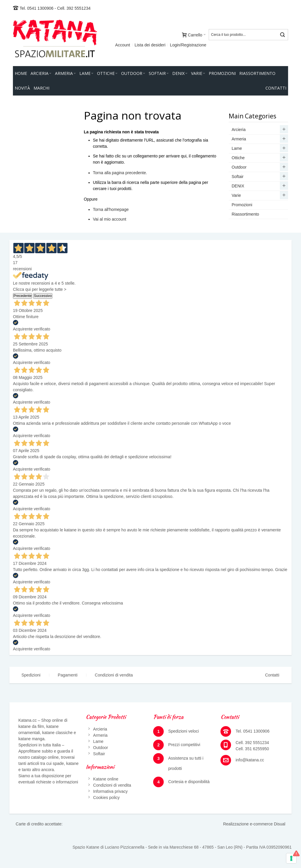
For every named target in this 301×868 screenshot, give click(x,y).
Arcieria (100, 729)
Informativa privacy (110, 791)
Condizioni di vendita (114, 675)
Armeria (100, 735)
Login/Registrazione (188, 45)
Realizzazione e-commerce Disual (254, 824)
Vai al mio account (109, 219)
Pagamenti (68, 675)
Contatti (272, 675)
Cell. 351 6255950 (252, 749)
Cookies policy (106, 798)
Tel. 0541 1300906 (37, 8)
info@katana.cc (250, 760)
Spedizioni (31, 675)
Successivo (43, 296)
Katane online (106, 779)
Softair (99, 754)
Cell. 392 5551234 (74, 8)
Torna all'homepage (111, 209)
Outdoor (101, 748)
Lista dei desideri (150, 45)
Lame (98, 741)
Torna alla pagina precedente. (120, 173)
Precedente (22, 296)
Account (123, 45)
